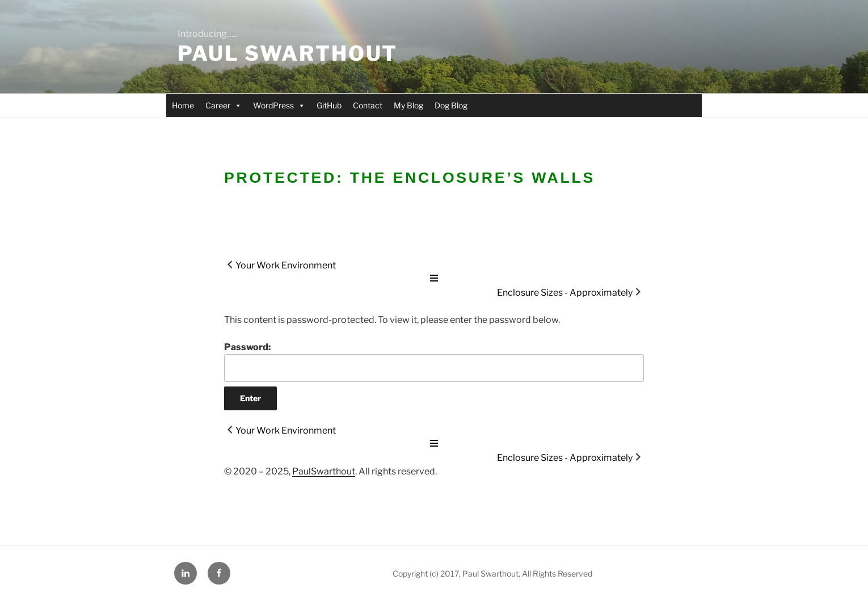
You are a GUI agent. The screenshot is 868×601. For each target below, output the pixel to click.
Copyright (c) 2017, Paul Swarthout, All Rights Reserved (492, 573)
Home (183, 105)
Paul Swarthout (288, 53)
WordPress (279, 105)
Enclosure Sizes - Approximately (565, 293)
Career (224, 105)
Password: (434, 362)
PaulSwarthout (324, 471)
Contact (368, 105)
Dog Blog (451, 105)
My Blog (408, 105)
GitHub (329, 105)
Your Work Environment (286, 265)
